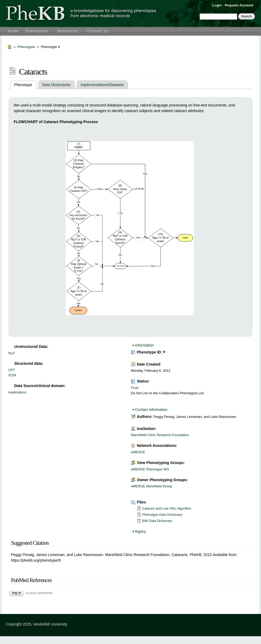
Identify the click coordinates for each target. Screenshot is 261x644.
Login (217, 5)
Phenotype (25, 85)
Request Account (239, 5)
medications (17, 392)
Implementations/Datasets (102, 85)
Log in (17, 593)
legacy (140, 531)
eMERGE (138, 452)
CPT (12, 370)
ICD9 (12, 375)
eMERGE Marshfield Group (152, 486)
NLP (12, 353)
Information (144, 345)
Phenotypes (37, 31)
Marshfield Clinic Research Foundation (160, 435)
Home (13, 31)
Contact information (151, 410)
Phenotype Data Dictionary (162, 515)
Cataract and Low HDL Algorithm (167, 509)
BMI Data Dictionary (157, 521)
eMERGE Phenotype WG (150, 469)
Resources (68, 31)
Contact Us (98, 31)
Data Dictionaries (56, 85)
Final (135, 388)
